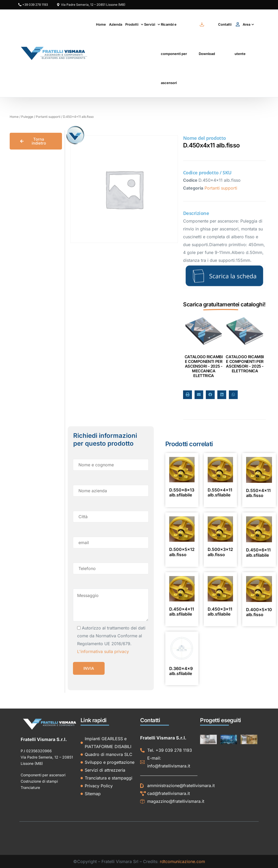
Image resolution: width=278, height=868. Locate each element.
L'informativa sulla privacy (103, 651)
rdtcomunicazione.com (182, 861)
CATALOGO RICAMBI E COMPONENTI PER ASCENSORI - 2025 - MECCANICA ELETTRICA (204, 366)
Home (14, 117)
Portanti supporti (48, 117)
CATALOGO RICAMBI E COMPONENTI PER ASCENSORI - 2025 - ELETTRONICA (245, 364)
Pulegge (27, 117)
